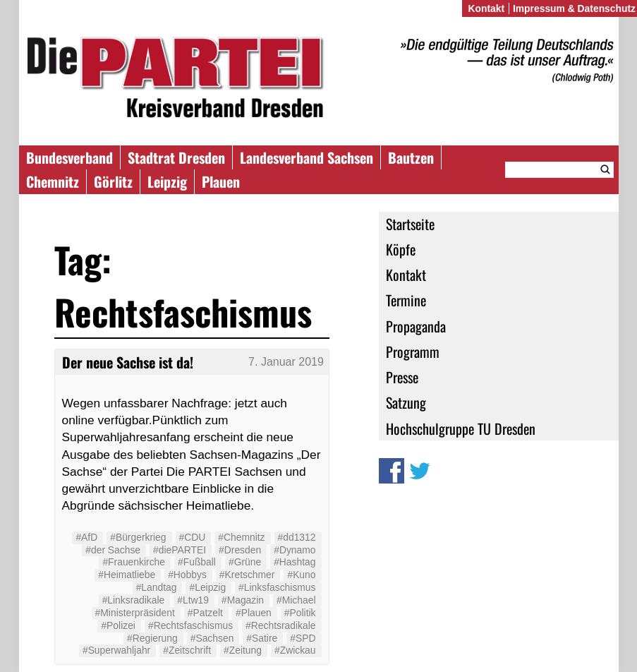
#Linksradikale (134, 600)
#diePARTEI (180, 550)
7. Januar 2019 (286, 362)
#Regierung (152, 638)
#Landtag (157, 587)
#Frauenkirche (134, 562)
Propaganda (416, 326)
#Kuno (301, 575)
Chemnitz (53, 181)
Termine (406, 300)
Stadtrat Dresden (176, 157)
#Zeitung (243, 650)
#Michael (296, 600)
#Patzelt (205, 613)
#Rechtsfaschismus (190, 625)
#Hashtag (295, 562)
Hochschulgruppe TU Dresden (461, 428)
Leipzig (167, 181)
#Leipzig (207, 587)
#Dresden (240, 550)
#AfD (86, 537)
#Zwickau (295, 650)
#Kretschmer (247, 575)
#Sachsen (212, 638)
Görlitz (113, 181)
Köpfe (401, 249)
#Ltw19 (193, 600)
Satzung (406, 402)
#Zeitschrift (187, 650)
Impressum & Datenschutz (574, 8)
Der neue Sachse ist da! (128, 362)
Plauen (221, 181)
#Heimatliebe (127, 575)
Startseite (410, 224)
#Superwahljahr (116, 650)
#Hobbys (187, 575)
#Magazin (243, 600)
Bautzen (411, 157)
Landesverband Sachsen (307, 157)
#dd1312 (297, 537)
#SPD (303, 638)
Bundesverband (69, 157)
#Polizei (118, 625)
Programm (413, 352)
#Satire (262, 638)
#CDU (193, 537)
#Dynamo (295, 550)
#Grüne (245, 562)
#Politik (300, 613)
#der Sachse (113, 550)
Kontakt (406, 275)
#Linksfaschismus (277, 587)
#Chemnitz (241, 537)
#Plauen (254, 613)
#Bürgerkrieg (138, 537)
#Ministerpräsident (135, 613)
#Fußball (197, 562)
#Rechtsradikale (280, 625)
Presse (402, 377)
